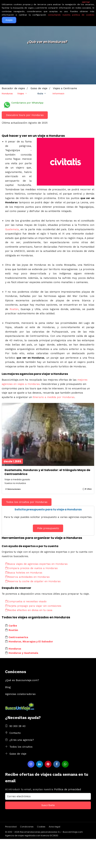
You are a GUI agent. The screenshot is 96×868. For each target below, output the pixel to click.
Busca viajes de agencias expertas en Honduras (36, 564)
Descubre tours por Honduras (25, 115)
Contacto (15, 733)
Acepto (9, 20)
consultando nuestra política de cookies (71, 15)
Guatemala (12, 229)
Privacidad (11, 827)
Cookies (41, 827)
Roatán (14, 309)
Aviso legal (55, 827)
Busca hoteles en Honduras (24, 573)
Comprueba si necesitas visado (26, 601)
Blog (8, 687)
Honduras (7, 94)
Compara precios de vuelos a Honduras (31, 568)
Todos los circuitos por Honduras (27, 502)
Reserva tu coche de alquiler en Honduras (33, 581)
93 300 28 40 (17, 726)
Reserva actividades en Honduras (27, 577)
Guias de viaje (18, 754)
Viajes (21, 94)
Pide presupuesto (48, 528)
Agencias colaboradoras (20, 694)
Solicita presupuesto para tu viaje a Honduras (48, 509)
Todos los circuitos (21, 747)
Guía (40, 94)
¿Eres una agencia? (22, 740)
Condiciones (27, 827)
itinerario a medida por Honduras (54, 397)
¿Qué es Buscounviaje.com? (22, 680)
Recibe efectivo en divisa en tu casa (29, 610)
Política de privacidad (68, 789)
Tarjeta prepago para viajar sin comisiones (33, 606)
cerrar (86, 2)
